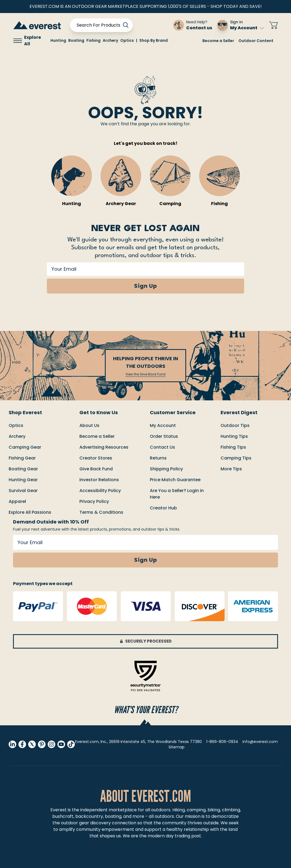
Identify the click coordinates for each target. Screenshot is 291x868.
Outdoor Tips (235, 425)
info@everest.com (260, 742)
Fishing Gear (22, 458)
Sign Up (146, 286)
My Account (247, 28)
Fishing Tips (233, 447)
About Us (89, 425)
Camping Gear (25, 447)
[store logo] (37, 25)
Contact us (162, 447)
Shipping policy (166, 469)
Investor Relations (99, 480)
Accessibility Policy (100, 491)
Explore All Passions (30, 512)
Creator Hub (163, 508)
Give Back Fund (96, 469)
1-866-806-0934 (222, 742)
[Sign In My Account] (240, 25)
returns (158, 458)
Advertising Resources (104, 447)
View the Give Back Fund (145, 374)
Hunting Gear (23, 480)
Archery (17, 436)
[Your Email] (145, 269)
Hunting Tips (234, 436)
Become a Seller (218, 41)
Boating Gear (23, 469)
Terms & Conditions (101, 512)
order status (164, 436)
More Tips (231, 469)
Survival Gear (23, 491)
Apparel (17, 501)
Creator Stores (96, 458)
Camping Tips (236, 458)
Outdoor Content (256, 41)
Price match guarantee (175, 480)
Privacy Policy (94, 501)
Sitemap (177, 747)
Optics (16, 425)
